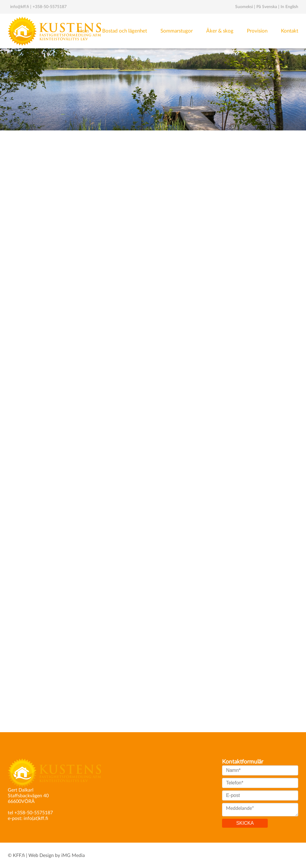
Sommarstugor (177, 31)
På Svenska (267, 7)
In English (289, 7)
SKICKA (245, 823)
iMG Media (73, 855)
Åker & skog (220, 31)
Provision (257, 31)
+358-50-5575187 (50, 7)
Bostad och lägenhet (125, 31)
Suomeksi (244, 7)
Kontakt (290, 31)
